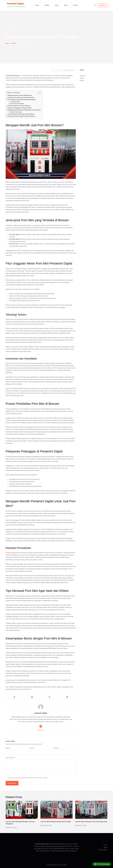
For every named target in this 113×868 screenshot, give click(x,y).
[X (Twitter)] (32, 697)
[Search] (95, 5)
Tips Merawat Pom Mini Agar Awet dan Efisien (21, 114)
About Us (83, 76)
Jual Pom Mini (62, 865)
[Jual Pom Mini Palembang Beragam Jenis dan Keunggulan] (22, 810)
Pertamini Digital (15, 4)
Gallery (47, 5)
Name (8, 748)
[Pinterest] (50, 697)
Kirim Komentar (12, 783)
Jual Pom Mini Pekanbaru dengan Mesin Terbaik (56, 822)
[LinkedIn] (67, 697)
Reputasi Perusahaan (16, 112)
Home (37, 5)
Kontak (82, 80)
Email (32, 748)
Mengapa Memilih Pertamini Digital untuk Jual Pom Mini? (24, 110)
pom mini (16, 30)
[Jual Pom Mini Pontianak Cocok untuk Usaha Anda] (91, 810)
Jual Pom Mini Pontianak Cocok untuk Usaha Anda (91, 822)
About (57, 5)
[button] (102, 864)
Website (56, 748)
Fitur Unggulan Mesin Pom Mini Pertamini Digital (22, 100)
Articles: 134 (41, 730)
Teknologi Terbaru (15, 102)
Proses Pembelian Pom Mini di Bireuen (19, 106)
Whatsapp (102, 5)
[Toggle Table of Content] (39, 93)
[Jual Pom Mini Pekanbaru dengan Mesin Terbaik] (56, 810)
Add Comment (10, 758)
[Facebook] (14, 697)
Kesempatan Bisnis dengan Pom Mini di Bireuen (22, 116)
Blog (66, 5)
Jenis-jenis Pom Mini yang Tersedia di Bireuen (21, 98)
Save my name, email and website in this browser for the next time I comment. (28, 778)
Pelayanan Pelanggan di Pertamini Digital (20, 108)
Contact (75, 5)
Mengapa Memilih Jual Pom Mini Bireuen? (20, 95)
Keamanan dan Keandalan (17, 104)
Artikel (82, 78)
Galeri (106, 847)
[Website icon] (41, 726)
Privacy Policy (103, 850)
